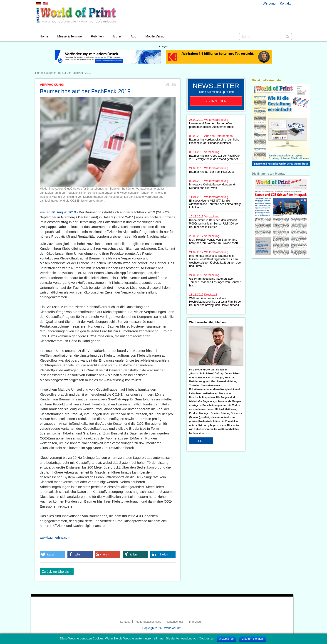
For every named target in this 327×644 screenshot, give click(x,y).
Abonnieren (216, 101)
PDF (201, 441)
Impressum (196, 622)
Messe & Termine (69, 36)
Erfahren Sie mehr (253, 639)
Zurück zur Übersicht (57, 572)
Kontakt (285, 3)
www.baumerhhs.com (55, 538)
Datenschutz (175, 622)
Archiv (117, 36)
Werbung (269, 3)
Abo (133, 36)
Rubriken (97, 36)
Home (44, 36)
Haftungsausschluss (149, 622)
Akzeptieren (226, 639)
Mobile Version (156, 36)
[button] (52, 555)
